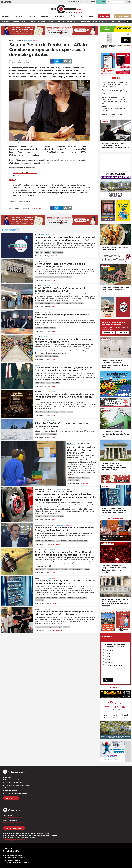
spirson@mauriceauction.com (25, 172)
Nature (54, 421)
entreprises (51, 569)
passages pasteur (81, 598)
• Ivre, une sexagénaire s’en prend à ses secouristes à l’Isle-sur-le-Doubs (115, 92)
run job (81, 303)
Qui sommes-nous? (12, 780)
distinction (45, 627)
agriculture (71, 478)
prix (60, 627)
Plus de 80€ (109, 662)
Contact (8, 777)
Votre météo (115, 688)
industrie (71, 480)
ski (42, 434)
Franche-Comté (16, 40)
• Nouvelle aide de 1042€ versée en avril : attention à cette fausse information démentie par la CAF (114, 100)
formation (64, 541)
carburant (39, 516)
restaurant (67, 627)
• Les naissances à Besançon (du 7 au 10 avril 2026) (115, 115)
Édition (69, 13)
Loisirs (55, 578)
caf (41, 252)
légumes (55, 356)
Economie (28, 40)
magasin (53, 328)
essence (46, 516)
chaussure (39, 277)
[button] (125, 2)
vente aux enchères (25, 202)
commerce (47, 277)
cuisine (46, 328)
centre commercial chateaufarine (45, 303)
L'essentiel (116, 78)
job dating (65, 303)
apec (37, 383)
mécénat (63, 412)
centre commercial (52, 598)
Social (52, 235)
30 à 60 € (108, 656)
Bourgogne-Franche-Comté (78, 443)
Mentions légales (11, 791)
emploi (58, 303)
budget (38, 541)
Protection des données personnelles (18, 785)
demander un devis (14, 828)
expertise (13, 202)
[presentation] (82, 138)
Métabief (38, 421)
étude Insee (86, 478)
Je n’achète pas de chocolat (114, 665)
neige (37, 434)
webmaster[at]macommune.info (14, 840)
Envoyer (108, 680)
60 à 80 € (108, 659)
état (58, 541)
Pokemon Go (39, 600)
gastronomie (54, 627)
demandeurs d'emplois (48, 541)
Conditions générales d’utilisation (17, 793)
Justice (59, 550)
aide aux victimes (41, 569)
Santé (52, 337)
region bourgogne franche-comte (78, 541)
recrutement (73, 303)
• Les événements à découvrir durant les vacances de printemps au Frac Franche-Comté (115, 84)
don (37, 412)
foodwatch (48, 356)
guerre (52, 516)
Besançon (39, 286)
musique (70, 412)
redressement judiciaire (64, 277)
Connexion (123, 332)
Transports (70, 489)
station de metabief (50, 434)
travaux (87, 569)
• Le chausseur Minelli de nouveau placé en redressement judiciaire (113, 109)
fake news (47, 252)
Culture (47, 392)
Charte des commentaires (14, 783)
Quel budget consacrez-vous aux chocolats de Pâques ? (114, 646)
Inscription (109, 332)
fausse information (58, 252)
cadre (42, 383)
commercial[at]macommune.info (14, 823)
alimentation (39, 356)
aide (37, 252)
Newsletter (11, 798)
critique (38, 627)
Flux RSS (8, 788)
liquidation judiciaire (62, 569)
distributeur (71, 598)
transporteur (60, 516)
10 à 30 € (108, 653)
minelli (54, 277)
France (38, 235)
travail (77, 480)
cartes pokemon (40, 598)
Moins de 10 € (110, 650)
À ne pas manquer (116, 518)
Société (36, 40)
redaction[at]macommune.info (13, 817)
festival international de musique (49, 412)
